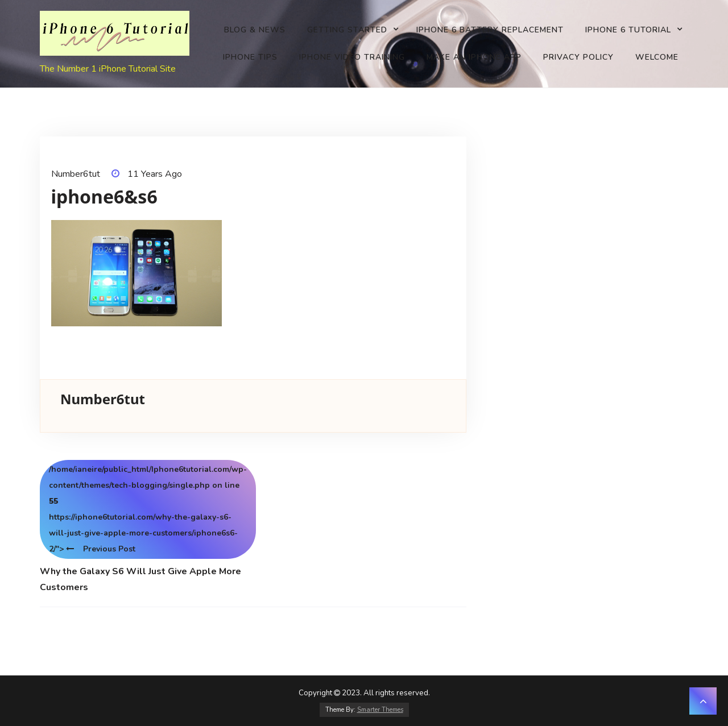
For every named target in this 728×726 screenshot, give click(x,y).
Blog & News (255, 30)
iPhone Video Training (352, 57)
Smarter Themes (380, 710)
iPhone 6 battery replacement (490, 30)
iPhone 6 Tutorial (628, 30)
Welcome (657, 57)
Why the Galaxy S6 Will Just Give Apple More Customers (140, 579)
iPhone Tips (250, 57)
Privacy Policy (578, 57)
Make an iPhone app (474, 57)
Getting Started (347, 30)
